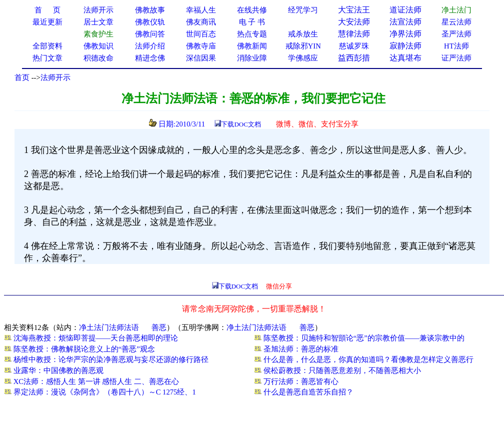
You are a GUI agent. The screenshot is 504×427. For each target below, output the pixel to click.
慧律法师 (354, 34)
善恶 (159, 327)
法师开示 (55, 77)
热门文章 (47, 58)
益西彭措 (354, 58)
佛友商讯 (201, 22)
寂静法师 (405, 46)
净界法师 (405, 34)
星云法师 (456, 22)
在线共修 (252, 10)
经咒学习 (303, 10)
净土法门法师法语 (109, 327)
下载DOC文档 (241, 124)
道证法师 (405, 10)
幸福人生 (201, 10)
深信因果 (201, 58)
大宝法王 (354, 10)
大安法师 (354, 22)
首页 (22, 77)
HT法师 (456, 46)
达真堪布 (405, 58)
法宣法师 (405, 22)
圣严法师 (456, 34)
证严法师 (456, 58)
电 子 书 (252, 22)
